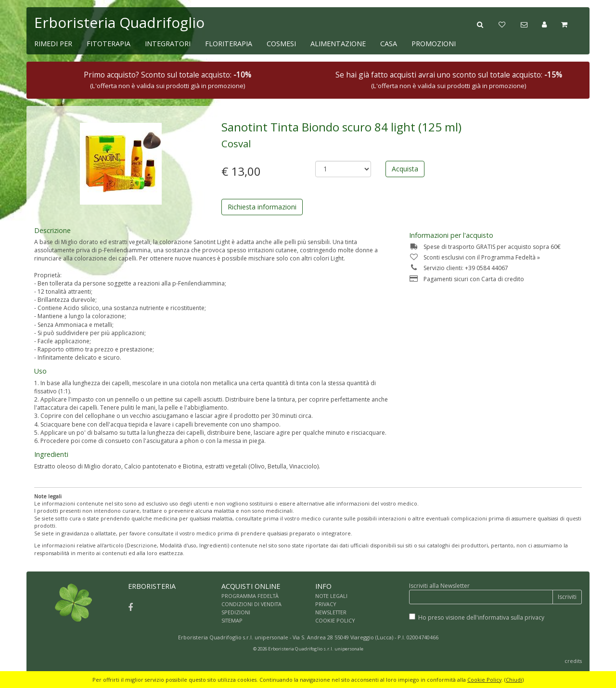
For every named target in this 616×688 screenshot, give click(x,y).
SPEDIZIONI (236, 612)
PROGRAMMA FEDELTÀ (250, 596)
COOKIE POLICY (335, 620)
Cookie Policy (484, 680)
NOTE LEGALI (331, 596)
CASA (389, 44)
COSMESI (281, 44)
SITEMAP (232, 620)
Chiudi (514, 680)
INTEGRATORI (168, 44)
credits (573, 661)
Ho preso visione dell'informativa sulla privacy (481, 617)
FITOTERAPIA (109, 44)
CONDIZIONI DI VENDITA (251, 604)
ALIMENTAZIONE (338, 44)
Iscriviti (567, 597)
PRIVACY (326, 604)
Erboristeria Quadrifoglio (119, 22)
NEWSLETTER (331, 612)
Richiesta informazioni (262, 207)
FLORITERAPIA (229, 44)
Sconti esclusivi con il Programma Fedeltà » (475, 257)
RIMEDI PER (53, 44)
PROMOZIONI (434, 44)
